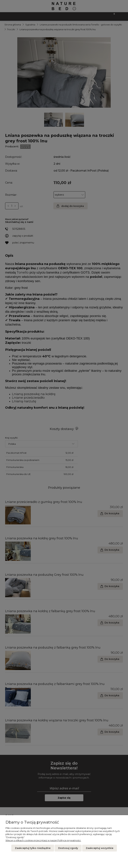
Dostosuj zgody (68, 848)
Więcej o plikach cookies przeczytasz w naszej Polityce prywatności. (43, 840)
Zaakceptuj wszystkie (100, 848)
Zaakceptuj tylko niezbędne (33, 848)
